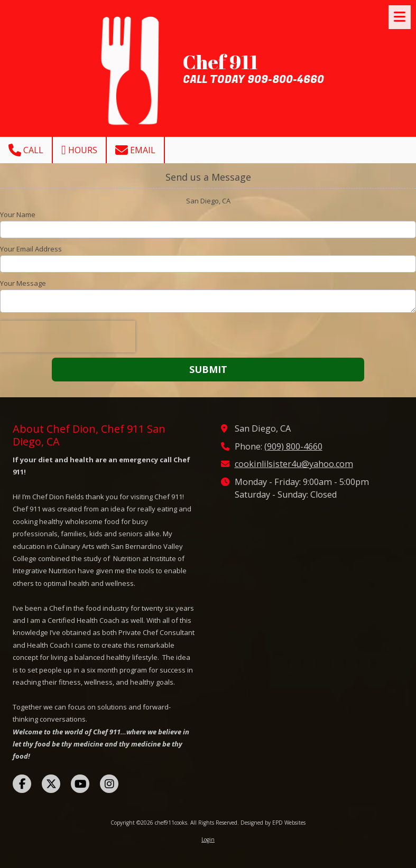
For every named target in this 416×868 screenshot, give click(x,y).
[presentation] (68, 337)
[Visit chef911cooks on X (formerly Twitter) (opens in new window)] (51, 784)
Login (208, 839)
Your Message (23, 283)
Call (26, 150)
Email (135, 150)
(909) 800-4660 (293, 446)
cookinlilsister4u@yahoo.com (294, 464)
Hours (79, 150)
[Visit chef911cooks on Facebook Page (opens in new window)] (22, 784)
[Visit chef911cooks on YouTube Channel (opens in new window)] (80, 784)
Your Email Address (31, 249)
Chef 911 (220, 62)
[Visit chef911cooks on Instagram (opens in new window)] (109, 784)
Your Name (18, 214)
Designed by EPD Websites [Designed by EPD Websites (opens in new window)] (273, 823)
